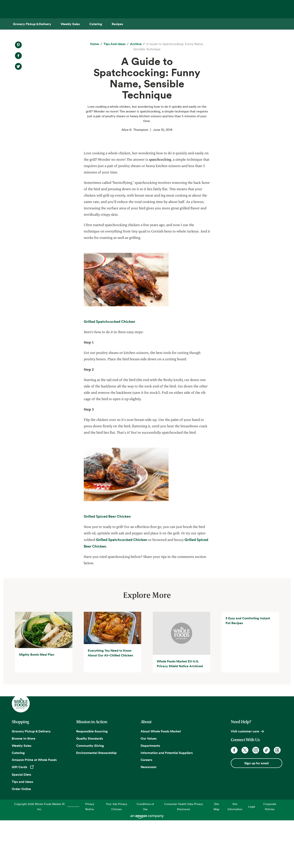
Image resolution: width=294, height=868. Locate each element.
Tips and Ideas (22, 829)
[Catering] (96, 24)
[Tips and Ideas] (114, 44)
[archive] (136, 44)
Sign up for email (257, 811)
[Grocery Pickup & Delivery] (32, 24)
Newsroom (148, 815)
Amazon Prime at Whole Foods (34, 808)
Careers (146, 808)
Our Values (149, 786)
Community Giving (90, 793)
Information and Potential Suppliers (167, 800)
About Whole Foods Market (161, 779)
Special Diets (21, 822)
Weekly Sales (22, 793)
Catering (18, 800)
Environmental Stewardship (96, 800)
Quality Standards (90, 786)
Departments (150, 793)
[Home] (95, 44)
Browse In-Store (24, 786)
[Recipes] (117, 24)
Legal (252, 854)
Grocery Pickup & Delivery (31, 779)
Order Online (21, 836)
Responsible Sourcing (92, 779)
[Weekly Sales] (70, 24)
